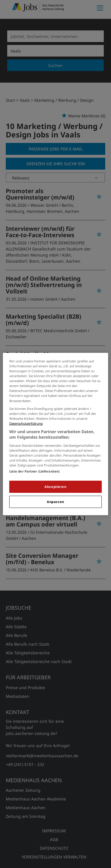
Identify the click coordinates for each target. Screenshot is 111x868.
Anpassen (55, 502)
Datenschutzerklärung (26, 423)
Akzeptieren (55, 487)
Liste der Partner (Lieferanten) (35, 471)
